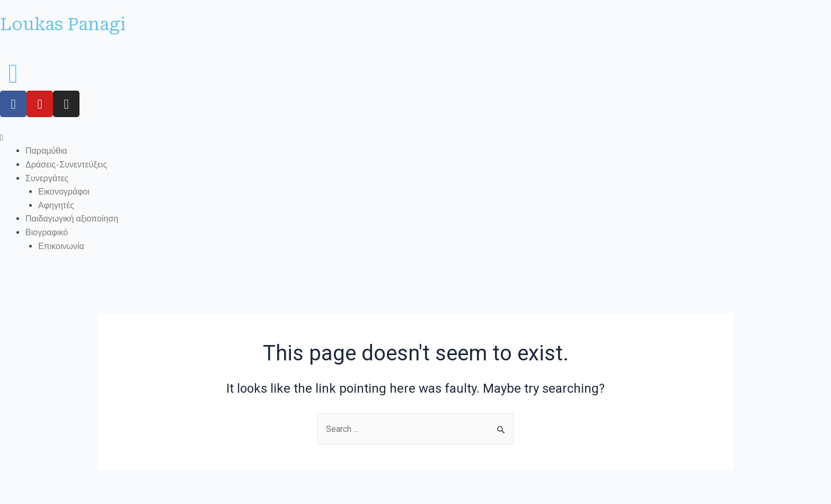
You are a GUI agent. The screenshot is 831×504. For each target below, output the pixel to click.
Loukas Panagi (63, 24)
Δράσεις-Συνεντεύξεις (66, 165)
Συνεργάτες (47, 178)
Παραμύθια (46, 151)
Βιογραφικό (47, 232)
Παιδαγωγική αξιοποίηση (72, 219)
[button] (415, 138)
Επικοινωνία (61, 246)
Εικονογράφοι (64, 192)
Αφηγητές (56, 205)
